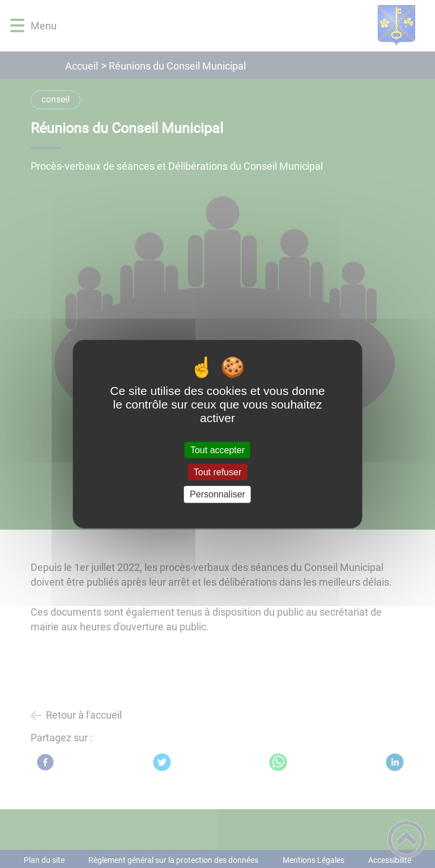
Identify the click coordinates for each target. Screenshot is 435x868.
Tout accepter (217, 450)
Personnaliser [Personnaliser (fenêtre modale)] (217, 494)
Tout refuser (217, 472)
